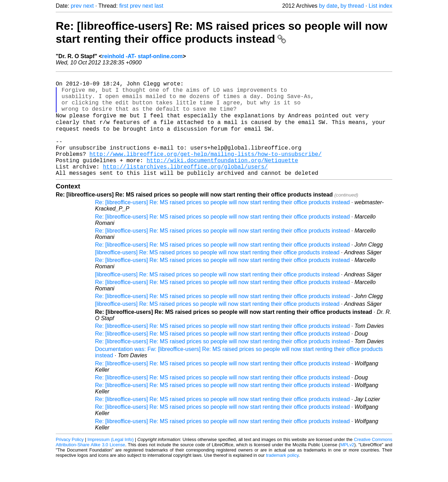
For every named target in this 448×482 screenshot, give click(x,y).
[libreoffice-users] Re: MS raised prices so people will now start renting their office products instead (217, 274)
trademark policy (282, 477)
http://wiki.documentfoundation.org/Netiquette (222, 179)
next (88, 6)
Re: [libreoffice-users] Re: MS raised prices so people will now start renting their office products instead (222, 32)
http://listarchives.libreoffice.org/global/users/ (185, 186)
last (159, 6)
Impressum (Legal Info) (110, 461)
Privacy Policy (70, 461)
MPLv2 (347, 466)
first (124, 6)
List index (380, 6)
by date (328, 6)
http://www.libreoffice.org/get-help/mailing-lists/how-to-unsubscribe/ (205, 171)
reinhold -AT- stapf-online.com (142, 56)
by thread (352, 6)
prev (76, 6)
